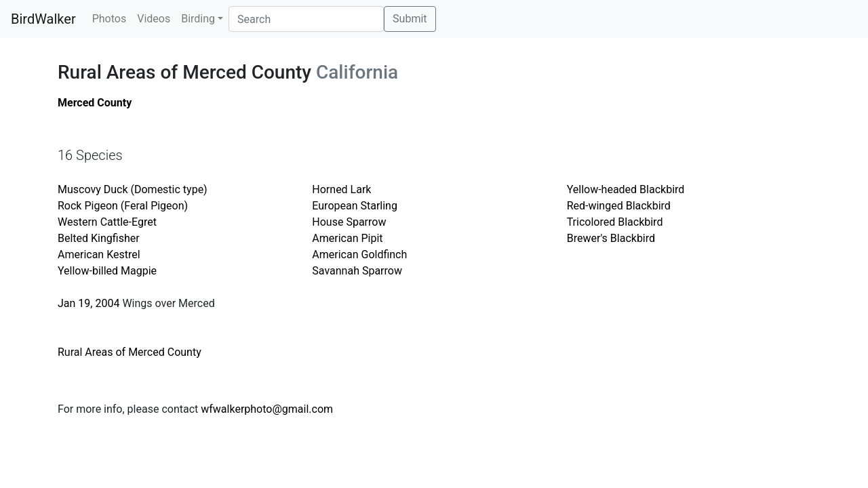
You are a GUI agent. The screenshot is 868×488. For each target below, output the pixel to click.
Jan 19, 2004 (88, 303)
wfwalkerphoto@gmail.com (267, 409)
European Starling (355, 206)
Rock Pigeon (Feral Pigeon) (123, 206)
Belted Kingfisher (99, 238)
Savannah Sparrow (357, 271)
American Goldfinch (359, 255)
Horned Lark (341, 189)
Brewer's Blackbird (611, 238)
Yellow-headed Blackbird (626, 189)
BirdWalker (43, 19)
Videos (154, 19)
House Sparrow (349, 222)
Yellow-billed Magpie (107, 271)
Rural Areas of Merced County (130, 352)
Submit (410, 19)
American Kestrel (99, 255)
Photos (110, 19)
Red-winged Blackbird (619, 206)
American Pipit (347, 238)
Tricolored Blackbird (615, 222)
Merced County (95, 103)
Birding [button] (198, 19)
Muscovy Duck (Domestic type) (133, 189)
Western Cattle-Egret (107, 222)
